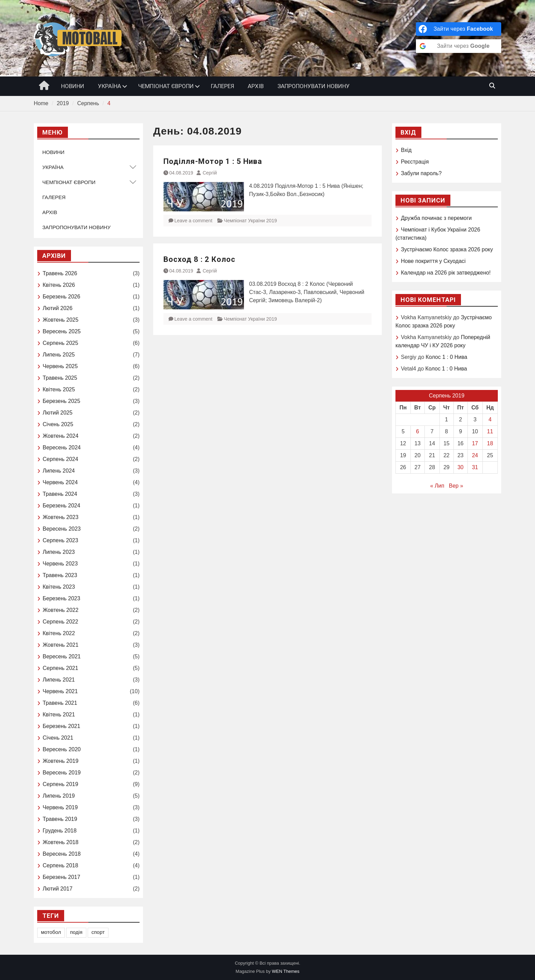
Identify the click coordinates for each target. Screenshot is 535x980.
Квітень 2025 (59, 389)
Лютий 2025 (57, 413)
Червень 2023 (60, 564)
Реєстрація (415, 162)
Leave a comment (193, 221)
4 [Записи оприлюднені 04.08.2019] (490, 419)
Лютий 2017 (57, 889)
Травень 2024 (60, 494)
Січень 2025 (58, 424)
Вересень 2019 (62, 773)
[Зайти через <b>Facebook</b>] (459, 29)
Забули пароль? (421, 173)
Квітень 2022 (59, 633)
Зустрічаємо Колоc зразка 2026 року (447, 249)
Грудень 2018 (60, 831)
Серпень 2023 (60, 540)
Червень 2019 (60, 807)
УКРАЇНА (110, 86)
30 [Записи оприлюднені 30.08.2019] (461, 467)
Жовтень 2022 (61, 610)
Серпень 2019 (60, 784)
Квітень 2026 (59, 285)
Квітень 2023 (59, 587)
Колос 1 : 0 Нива (446, 357)
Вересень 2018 (62, 854)
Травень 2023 (60, 575)
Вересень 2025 (62, 331)
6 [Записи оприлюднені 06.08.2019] (417, 431)
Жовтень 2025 (61, 320)
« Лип (437, 486)
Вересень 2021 (62, 656)
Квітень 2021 (59, 715)
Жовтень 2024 (61, 436)
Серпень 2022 (60, 622)
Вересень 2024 (62, 447)
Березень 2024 (61, 506)
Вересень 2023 (62, 529)
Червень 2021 (60, 691)
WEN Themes (286, 971)
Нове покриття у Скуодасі (433, 261)
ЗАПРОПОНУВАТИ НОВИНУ (314, 86)
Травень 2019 (60, 819)
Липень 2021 (59, 680)
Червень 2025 (60, 366)
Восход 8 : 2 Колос (199, 259)
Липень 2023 (59, 552)
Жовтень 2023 (61, 517)
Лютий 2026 (57, 308)
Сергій (210, 173)
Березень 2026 (61, 297)
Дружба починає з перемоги (436, 218)
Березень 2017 (61, 877)
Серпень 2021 (60, 668)
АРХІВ (256, 86)
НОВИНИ (73, 86)
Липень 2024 (59, 471)
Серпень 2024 (60, 459)
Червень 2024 (60, 482)
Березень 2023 (61, 598)
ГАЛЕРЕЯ (222, 86)
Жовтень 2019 (61, 761)
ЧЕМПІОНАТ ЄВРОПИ (166, 86)
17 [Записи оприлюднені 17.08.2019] (475, 443)
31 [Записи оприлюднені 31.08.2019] (475, 467)
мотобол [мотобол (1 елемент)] (51, 932)
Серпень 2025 (60, 343)
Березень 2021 (61, 726)
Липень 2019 (59, 796)
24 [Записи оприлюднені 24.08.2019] (475, 455)
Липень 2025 (59, 355)
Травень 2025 (60, 378)
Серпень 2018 (60, 865)
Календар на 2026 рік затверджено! (446, 273)
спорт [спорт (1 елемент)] (98, 932)
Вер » (456, 486)
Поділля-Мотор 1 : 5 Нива (213, 161)
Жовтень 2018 (61, 842)
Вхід (406, 150)
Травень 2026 (60, 273)
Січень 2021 (58, 738)
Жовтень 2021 (61, 645)
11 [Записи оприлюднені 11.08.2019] (490, 431)
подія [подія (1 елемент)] (76, 932)
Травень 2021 (60, 703)
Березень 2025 (61, 401)
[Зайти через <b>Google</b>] (459, 46)
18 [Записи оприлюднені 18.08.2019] (490, 443)
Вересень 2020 (62, 749)
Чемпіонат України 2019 (250, 221)
